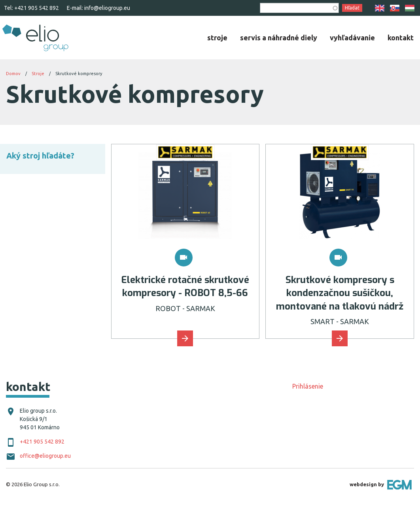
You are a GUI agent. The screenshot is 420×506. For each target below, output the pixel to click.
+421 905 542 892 (37, 8)
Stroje (38, 74)
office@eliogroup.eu (45, 456)
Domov (13, 74)
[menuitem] (217, 38)
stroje (217, 38)
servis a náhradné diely (279, 38)
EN (380, 8)
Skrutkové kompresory (79, 74)
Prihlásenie (308, 386)
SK (395, 8)
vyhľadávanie (352, 38)
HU (410, 8)
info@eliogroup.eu (107, 8)
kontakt (401, 38)
